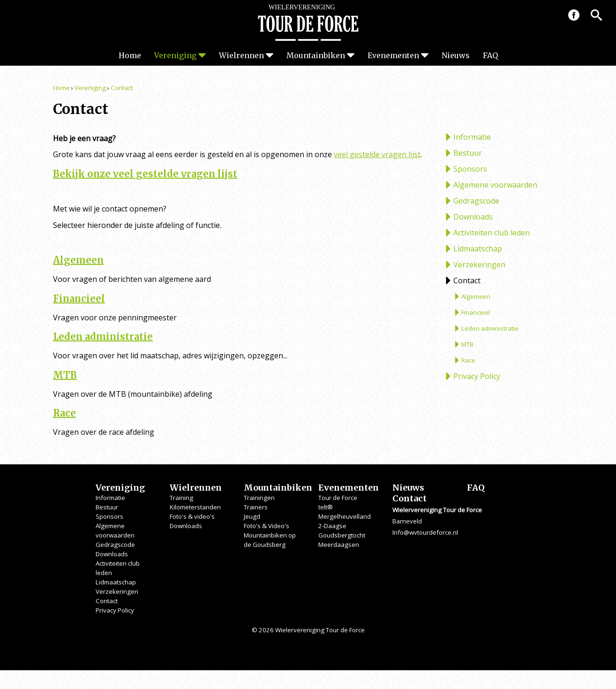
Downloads (473, 217)
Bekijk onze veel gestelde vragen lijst (145, 174)
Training (181, 498)
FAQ (490, 55)
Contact (122, 88)
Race (64, 413)
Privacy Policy (477, 376)
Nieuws (456, 55)
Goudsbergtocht (342, 535)
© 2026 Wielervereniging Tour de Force (308, 630)
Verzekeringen (479, 265)
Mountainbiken (316, 55)
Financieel (79, 299)
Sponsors (470, 169)
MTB (65, 375)
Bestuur (468, 153)
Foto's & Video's (267, 526)
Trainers (256, 507)
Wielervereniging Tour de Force (308, 23)
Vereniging (175, 55)
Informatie (472, 137)
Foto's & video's (192, 516)
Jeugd (252, 516)
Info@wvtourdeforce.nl (425, 532)
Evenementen (393, 55)
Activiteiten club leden (492, 233)
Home (130, 55)
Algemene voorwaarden (495, 185)
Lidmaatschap (478, 249)
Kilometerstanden (195, 507)
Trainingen (259, 498)
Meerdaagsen (339, 545)
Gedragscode (476, 201)
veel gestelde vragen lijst (377, 154)
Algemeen (78, 260)
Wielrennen (241, 55)
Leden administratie (103, 337)
